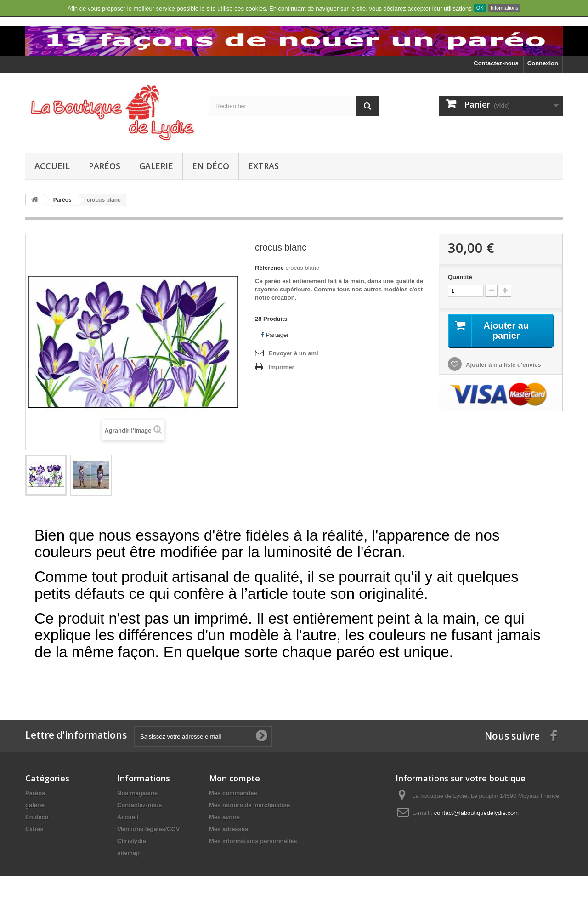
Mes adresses (229, 829)
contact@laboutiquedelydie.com (476, 813)
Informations (505, 8)
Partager (275, 335)
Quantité (460, 277)
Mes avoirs (224, 817)
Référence (269, 268)
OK (480, 8)
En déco (211, 166)
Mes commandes (233, 793)
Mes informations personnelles (253, 841)
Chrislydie (132, 841)
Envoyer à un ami (294, 353)
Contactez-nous (496, 63)
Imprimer (282, 367)
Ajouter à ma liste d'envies (503, 365)
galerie (156, 166)
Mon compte (235, 778)
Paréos (105, 166)
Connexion (543, 63)
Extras (263, 166)
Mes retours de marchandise (249, 805)
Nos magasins (137, 793)
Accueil (52, 166)
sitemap (128, 853)
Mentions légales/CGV (149, 829)
